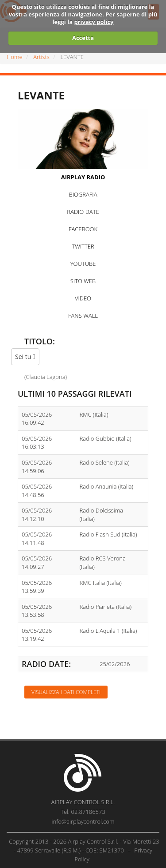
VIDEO (83, 298)
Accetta (83, 38)
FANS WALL (83, 316)
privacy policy (94, 22)
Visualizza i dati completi (66, 692)
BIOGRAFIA (83, 194)
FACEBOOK (83, 229)
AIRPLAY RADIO (83, 177)
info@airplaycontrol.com (83, 821)
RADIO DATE (83, 212)
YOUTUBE (83, 264)
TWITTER (83, 246)
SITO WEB (83, 281)
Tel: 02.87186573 (83, 812)
